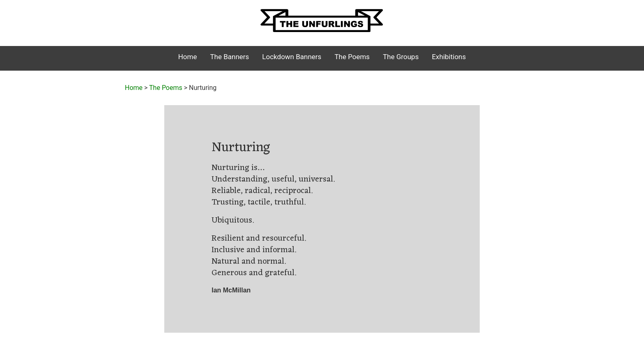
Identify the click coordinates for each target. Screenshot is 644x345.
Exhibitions (449, 57)
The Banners (229, 57)
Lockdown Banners (292, 57)
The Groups (401, 57)
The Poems (352, 57)
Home (188, 57)
